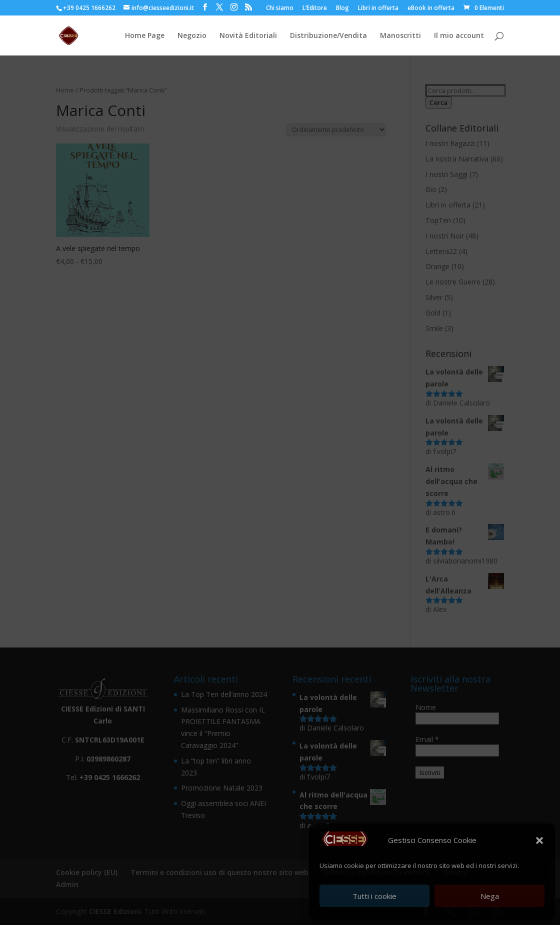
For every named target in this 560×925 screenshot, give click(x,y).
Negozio (192, 36)
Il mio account (459, 36)
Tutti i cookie (374, 896)
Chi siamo (280, 8)
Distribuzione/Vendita (328, 36)
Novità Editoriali (248, 36)
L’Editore (315, 8)
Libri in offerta (378, 8)
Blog (342, 8)
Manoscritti (400, 36)
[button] (539, 840)
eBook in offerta (431, 8)
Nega (490, 896)
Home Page (145, 36)
